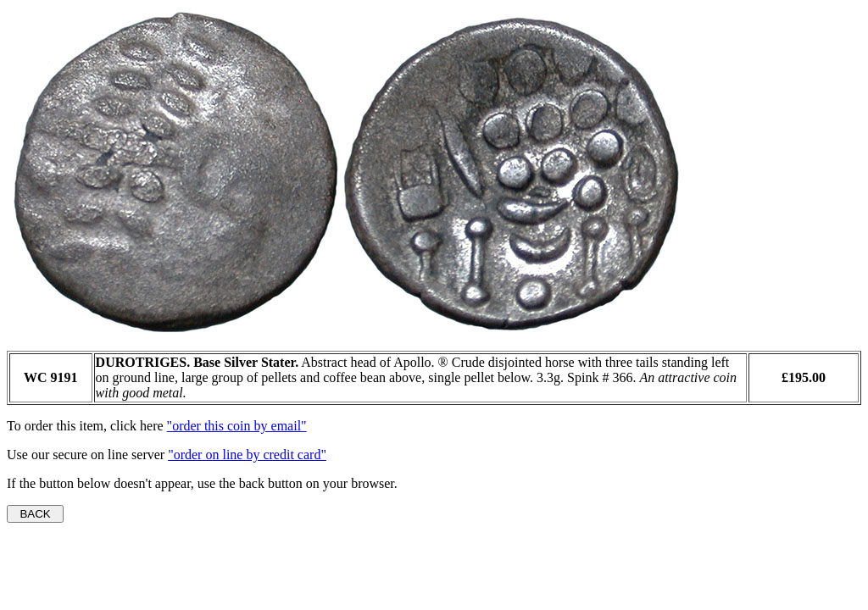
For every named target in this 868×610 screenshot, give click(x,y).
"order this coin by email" (237, 426)
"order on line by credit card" (247, 455)
